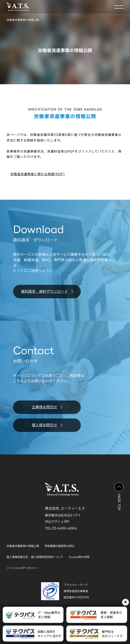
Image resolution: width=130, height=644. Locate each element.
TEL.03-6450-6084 (61, 528)
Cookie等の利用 (79, 557)
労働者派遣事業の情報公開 (23, 546)
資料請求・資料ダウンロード (47, 291)
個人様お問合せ (47, 425)
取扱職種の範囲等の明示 (60, 546)
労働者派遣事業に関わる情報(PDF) (38, 174)
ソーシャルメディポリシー (22, 568)
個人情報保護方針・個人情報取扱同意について (35, 557)
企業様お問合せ (47, 407)
